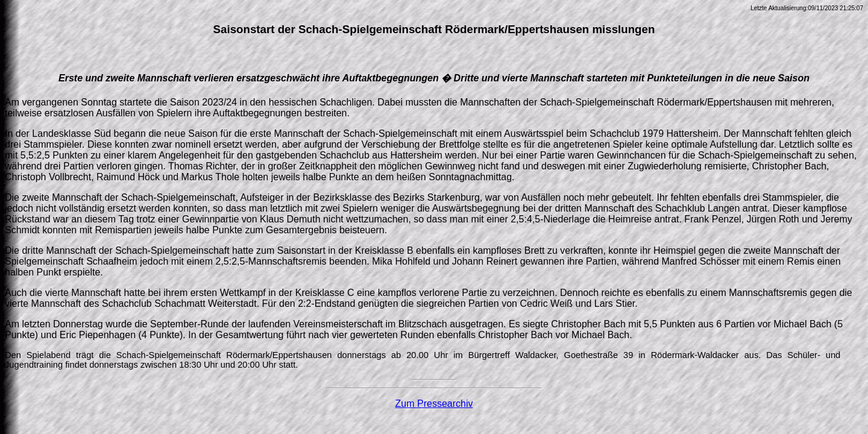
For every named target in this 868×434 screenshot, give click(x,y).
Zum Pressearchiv (434, 404)
